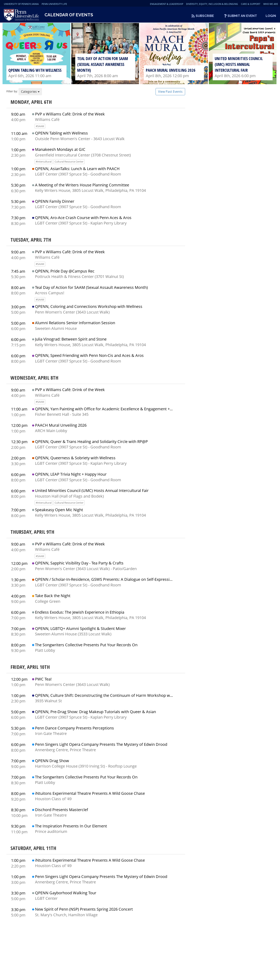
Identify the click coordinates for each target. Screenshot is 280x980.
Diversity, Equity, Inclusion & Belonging (212, 4)
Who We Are (271, 4)
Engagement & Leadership (167, 4)
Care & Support (251, 4)
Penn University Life (54, 4)
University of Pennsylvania (21, 4)
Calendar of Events (69, 16)
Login (271, 16)
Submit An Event (242, 16)
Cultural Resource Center (69, 164)
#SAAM (40, 128)
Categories (30, 94)
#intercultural (44, 164)
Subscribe (205, 16)
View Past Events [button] (170, 94)
